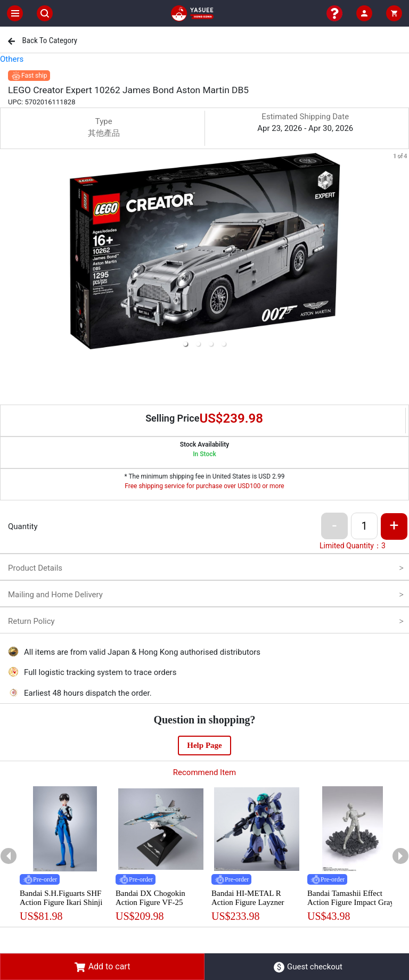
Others (12, 59)
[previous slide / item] (7, 252)
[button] (185, 344)
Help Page (204, 745)
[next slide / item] (402, 252)
